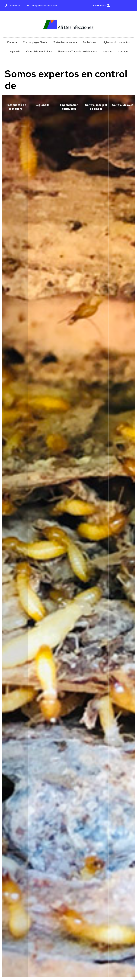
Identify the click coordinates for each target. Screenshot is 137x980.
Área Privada (99, 5)
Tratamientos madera (65, 42)
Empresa (12, 42)
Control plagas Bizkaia (35, 42)
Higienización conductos (116, 42)
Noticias (107, 51)
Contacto (123, 51)
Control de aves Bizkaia (39, 51)
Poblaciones (90, 42)
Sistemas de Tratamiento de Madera (77, 51)
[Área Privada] (108, 6)
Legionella (14, 51)
